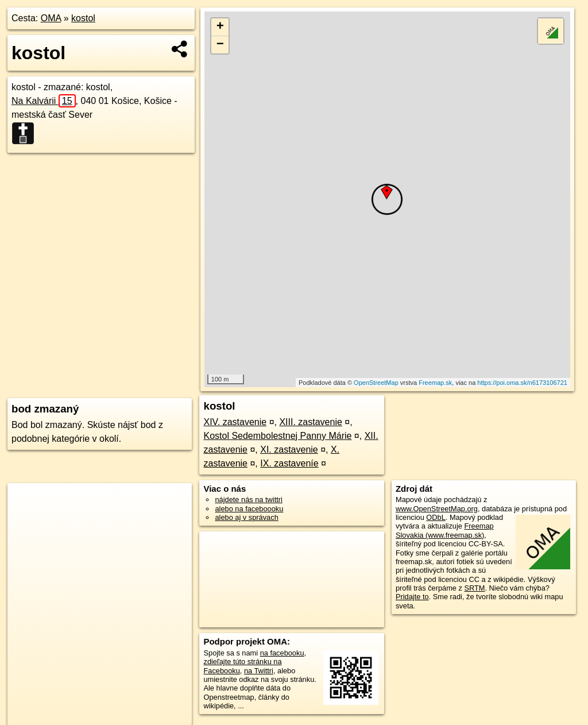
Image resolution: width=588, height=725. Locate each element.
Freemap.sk (435, 383)
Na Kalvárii (44, 101)
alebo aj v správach (246, 517)
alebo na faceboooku (249, 509)
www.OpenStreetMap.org (437, 509)
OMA (51, 18)
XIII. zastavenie (310, 422)
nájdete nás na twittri (248, 500)
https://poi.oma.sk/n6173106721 (522, 383)
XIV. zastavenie (235, 422)
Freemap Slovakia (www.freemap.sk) (445, 530)
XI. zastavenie (289, 450)
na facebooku (282, 653)
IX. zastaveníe (289, 463)
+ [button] (220, 27)
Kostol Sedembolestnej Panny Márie (277, 436)
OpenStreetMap (376, 383)
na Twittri (259, 671)
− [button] (220, 45)
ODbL (436, 517)
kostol (83, 18)
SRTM (474, 588)
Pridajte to (412, 597)
